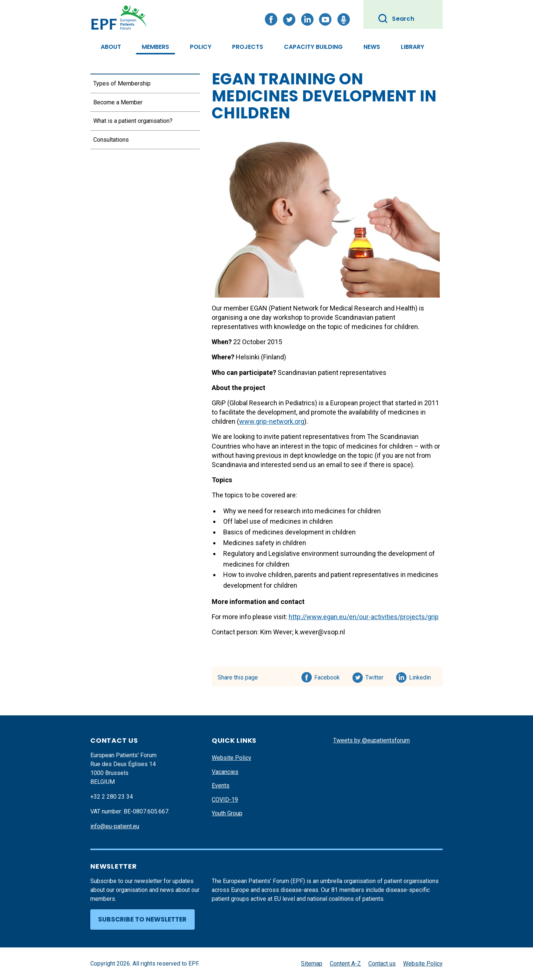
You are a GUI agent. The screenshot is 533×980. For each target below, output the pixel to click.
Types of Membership (122, 83)
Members (155, 47)
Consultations (111, 140)
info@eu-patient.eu (115, 826)
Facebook (327, 676)
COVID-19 (225, 800)
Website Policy (232, 758)
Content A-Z (345, 964)
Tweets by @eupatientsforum (371, 740)
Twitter (377, 676)
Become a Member (118, 102)
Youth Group (227, 813)
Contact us (382, 964)
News (372, 47)
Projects (248, 47)
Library (413, 47)
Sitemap (312, 964)
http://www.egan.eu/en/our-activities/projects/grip (364, 617)
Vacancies (225, 772)
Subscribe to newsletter (142, 919)
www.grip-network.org (272, 421)
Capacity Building (313, 47)
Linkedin (420, 676)
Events (221, 786)
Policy (201, 47)
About (111, 47)
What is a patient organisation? (133, 121)
